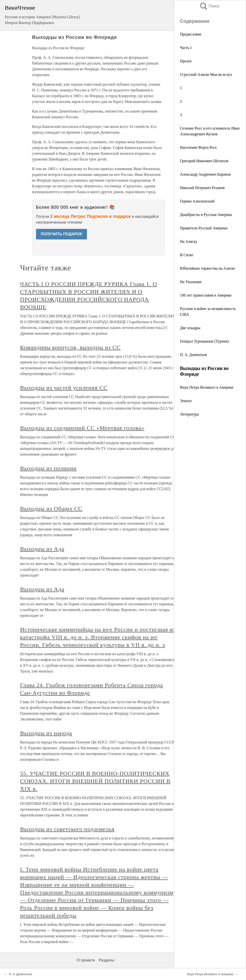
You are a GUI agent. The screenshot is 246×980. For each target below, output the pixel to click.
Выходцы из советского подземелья (67, 829)
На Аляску (189, 241)
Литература (189, 414)
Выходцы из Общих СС (51, 509)
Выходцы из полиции (48, 468)
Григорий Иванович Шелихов (204, 161)
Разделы (106, 960)
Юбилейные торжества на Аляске (207, 268)
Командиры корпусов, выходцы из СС (70, 347)
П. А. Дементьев (193, 355)
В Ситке (187, 255)
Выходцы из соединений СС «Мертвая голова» (82, 428)
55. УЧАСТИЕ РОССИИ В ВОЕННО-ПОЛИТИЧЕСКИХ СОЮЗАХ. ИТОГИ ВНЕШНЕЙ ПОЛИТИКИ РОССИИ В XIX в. (95, 781)
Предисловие (191, 34)
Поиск (209, 6)
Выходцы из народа (46, 733)
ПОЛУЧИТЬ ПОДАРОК (62, 234)
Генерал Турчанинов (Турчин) (204, 341)
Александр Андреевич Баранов (205, 174)
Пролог (186, 61)
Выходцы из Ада (42, 549)
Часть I (186, 48)
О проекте (86, 960)
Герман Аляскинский (197, 201)
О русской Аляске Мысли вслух (206, 74)
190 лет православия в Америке (206, 295)
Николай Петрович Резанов (202, 188)
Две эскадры (190, 328)
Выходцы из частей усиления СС (64, 388)
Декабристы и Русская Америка (206, 215)
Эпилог (186, 401)
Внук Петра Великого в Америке (207, 387)
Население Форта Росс (198, 147)
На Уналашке (191, 282)
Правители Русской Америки (204, 228)
